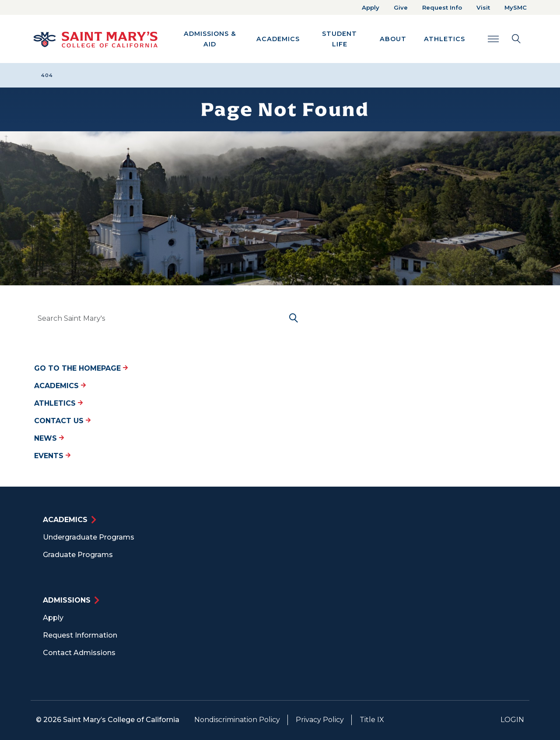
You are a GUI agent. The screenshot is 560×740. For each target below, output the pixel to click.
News (49, 438)
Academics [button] (278, 39)
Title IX (372, 720)
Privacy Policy (320, 720)
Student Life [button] (339, 39)
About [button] (393, 39)
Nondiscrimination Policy (237, 720)
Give (401, 7)
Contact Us (62, 421)
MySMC (516, 7)
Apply (371, 7)
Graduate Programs (78, 555)
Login (512, 720)
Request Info (442, 7)
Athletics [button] (444, 39)
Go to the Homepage (81, 368)
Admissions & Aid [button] (210, 39)
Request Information (80, 635)
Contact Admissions (79, 653)
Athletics (58, 403)
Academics (60, 386)
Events (52, 456)
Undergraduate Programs (89, 537)
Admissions (67, 600)
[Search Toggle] (504, 39)
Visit (483, 7)
